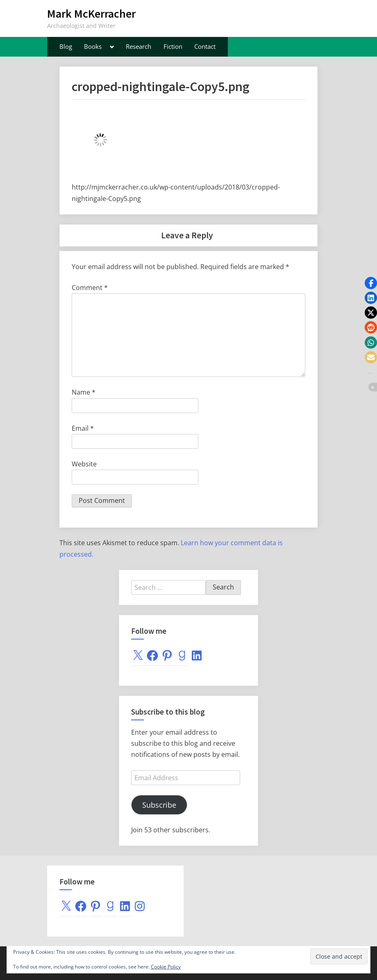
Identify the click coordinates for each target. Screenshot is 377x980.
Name (84, 392)
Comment (90, 288)
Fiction (173, 46)
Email (83, 428)
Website (84, 464)
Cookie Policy (166, 967)
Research (139, 46)
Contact (205, 46)
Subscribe (159, 805)
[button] (371, 283)
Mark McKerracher (91, 14)
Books (93, 46)
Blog (66, 46)
